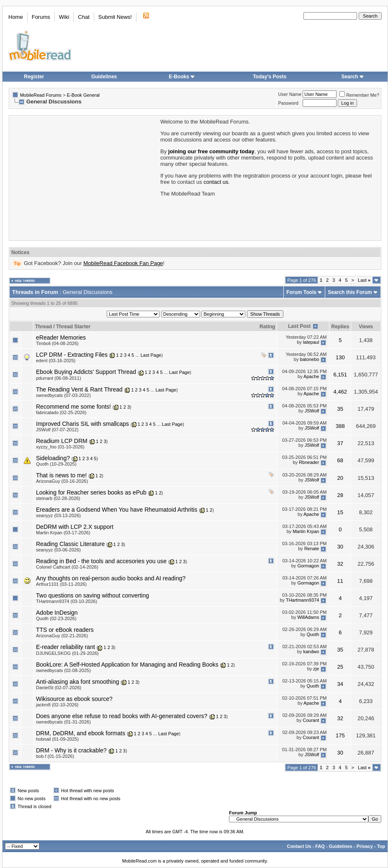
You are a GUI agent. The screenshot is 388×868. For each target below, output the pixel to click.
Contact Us (299, 846)
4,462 (340, 392)
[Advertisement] (84, 177)
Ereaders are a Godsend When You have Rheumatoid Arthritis (117, 510)
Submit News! (115, 17)
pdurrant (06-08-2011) (59, 378)
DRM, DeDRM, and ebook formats (81, 733)
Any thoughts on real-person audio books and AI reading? (111, 578)
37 (340, 443)
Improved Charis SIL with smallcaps (82, 424)
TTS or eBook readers (65, 630)
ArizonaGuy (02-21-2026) (62, 636)
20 (340, 478)
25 (340, 667)
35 (340, 409)
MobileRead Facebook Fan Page (123, 263)
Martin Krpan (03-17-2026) (63, 533)
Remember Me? (359, 95)
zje (316, 669)
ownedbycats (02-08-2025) (63, 670)
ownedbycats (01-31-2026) (63, 722)
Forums (41, 17)
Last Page (151, 355)
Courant (311, 721)
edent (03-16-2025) (56, 361)
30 (340, 547)
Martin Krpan (306, 531)
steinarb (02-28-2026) (58, 498)
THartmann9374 (303, 600)
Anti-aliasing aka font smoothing (77, 682)
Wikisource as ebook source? (74, 699)
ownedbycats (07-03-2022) (63, 395)
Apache (311, 376)
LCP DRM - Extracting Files (72, 355)
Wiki (64, 17)
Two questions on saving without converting (93, 595)
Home (16, 17)
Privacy (365, 846)
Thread (44, 327)
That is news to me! (61, 475)
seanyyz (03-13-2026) (58, 515)
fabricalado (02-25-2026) (61, 412)
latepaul (311, 342)
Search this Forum (350, 292)
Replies (340, 327)
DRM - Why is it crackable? (71, 750)
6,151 (340, 375)
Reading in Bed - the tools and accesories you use (101, 561)
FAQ (320, 846)
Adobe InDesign (57, 613)
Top (381, 846)
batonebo (310, 359)
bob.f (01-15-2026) (55, 756)
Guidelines (104, 77)
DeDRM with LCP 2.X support (75, 527)
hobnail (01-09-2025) (57, 739)
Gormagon (308, 566)
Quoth (313, 634)
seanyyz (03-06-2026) (58, 550)
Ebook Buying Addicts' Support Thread (86, 372)
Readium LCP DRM (62, 441)
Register (34, 77)
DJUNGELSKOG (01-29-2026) (67, 653)
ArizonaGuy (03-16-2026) (62, 481)
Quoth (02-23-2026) (56, 618)
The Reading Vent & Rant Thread (79, 389)
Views (366, 327)
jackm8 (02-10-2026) (57, 705)
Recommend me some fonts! (73, 407)
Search (353, 77)
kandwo (311, 652)
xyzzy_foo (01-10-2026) (60, 447)
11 (340, 581)
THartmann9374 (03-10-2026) (67, 601)
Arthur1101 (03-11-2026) (61, 584)
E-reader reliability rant (66, 647)
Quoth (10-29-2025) (56, 464)
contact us (216, 182)
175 (340, 735)
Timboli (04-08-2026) (57, 343)
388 (340, 426)
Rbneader (309, 463)
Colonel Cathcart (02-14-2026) (67, 567)
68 (340, 460)
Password (288, 103)
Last (364, 280)
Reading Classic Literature (70, 544)
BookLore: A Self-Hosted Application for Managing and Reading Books (127, 665)
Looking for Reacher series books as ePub (91, 492)
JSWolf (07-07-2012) (57, 430)
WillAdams (308, 617)
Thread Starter (73, 327)
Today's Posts (270, 77)
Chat (84, 17)
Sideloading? (53, 458)
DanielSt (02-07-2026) (59, 688)
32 (340, 564)
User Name (290, 94)
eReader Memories (61, 337)
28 (340, 495)
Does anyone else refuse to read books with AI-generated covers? (122, 716)
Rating (267, 327)
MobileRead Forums (41, 95)
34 (340, 684)
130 (340, 357)
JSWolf (312, 411)
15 (340, 512)
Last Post (299, 326)
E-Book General (83, 95)
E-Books (182, 77)
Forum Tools (301, 292)
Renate (312, 549)
